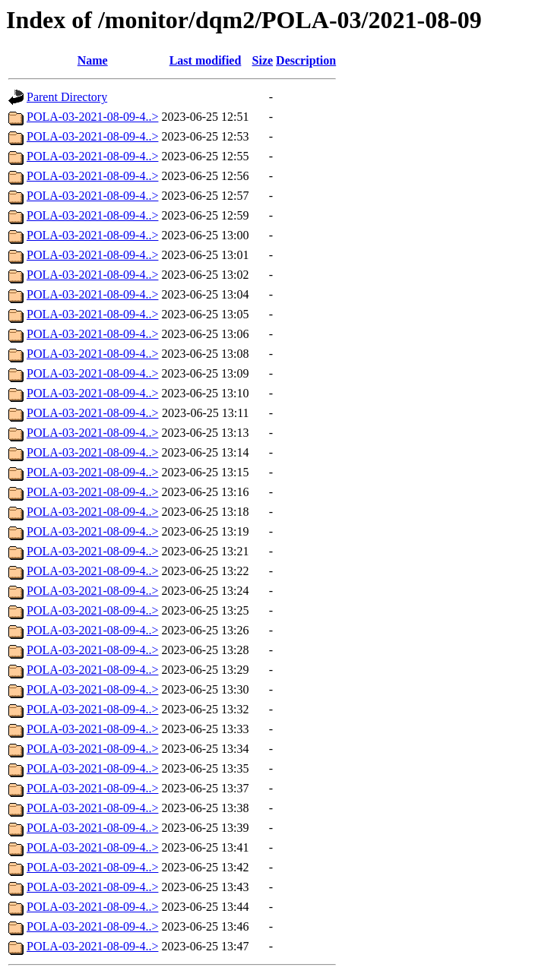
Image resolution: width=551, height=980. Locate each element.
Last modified (206, 60)
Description (306, 60)
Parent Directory (67, 97)
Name (93, 60)
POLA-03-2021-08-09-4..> (92, 117)
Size (263, 60)
